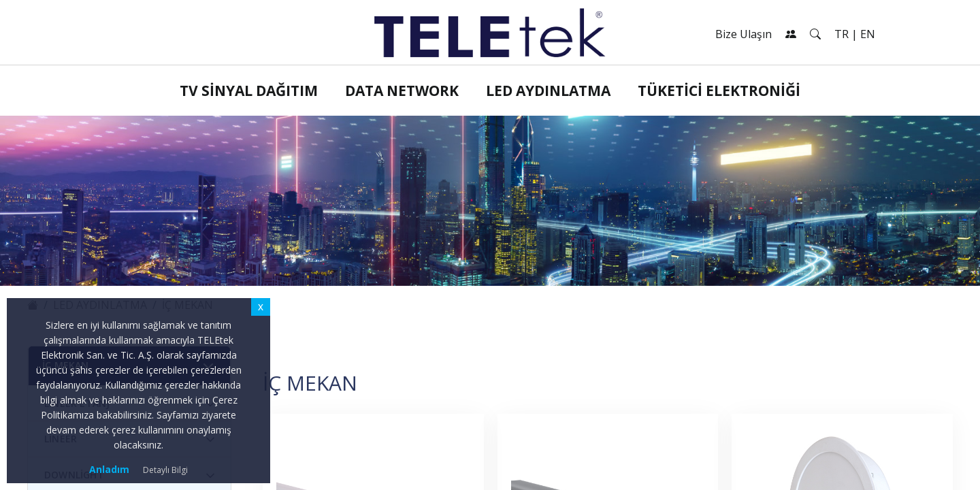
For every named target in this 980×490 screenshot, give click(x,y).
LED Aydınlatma (548, 91)
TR (842, 34)
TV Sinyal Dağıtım (249, 91)
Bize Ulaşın (744, 34)
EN (868, 34)
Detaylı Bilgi (165, 470)
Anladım (109, 469)
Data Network (402, 91)
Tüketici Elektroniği (719, 91)
